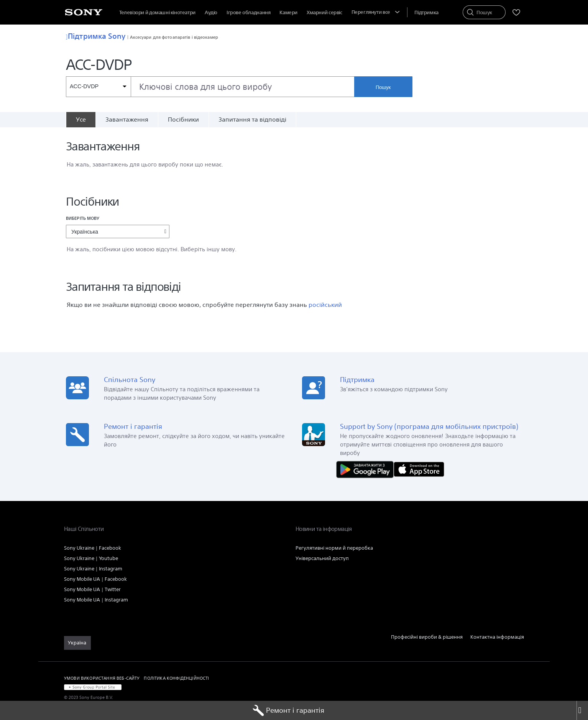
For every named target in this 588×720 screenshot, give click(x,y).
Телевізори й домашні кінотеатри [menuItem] (157, 12)
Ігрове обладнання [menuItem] (248, 12)
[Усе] (81, 120)
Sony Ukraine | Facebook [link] (93, 548)
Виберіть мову (83, 218)
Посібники (183, 119)
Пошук (383, 87)
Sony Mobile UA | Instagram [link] (96, 600)
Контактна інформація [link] (497, 637)
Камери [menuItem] (288, 12)
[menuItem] (324, 12)
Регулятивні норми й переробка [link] (334, 548)
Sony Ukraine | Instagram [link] (93, 569)
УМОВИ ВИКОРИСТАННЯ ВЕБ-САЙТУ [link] (102, 678)
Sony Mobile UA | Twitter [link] (92, 589)
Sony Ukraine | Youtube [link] (91, 558)
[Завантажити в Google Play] (367, 469)
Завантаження (127, 119)
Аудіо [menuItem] (211, 12)
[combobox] (210, 87)
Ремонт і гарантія (288, 710)
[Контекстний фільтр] (98, 87)
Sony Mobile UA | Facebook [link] (95, 579)
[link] (77, 643)
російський (325, 305)
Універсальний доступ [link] (322, 558)
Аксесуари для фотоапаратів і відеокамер (174, 37)
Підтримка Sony (96, 36)
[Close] (582, 710)
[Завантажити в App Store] (419, 469)
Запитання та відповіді (252, 119)
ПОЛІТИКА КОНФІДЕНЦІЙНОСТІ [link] (176, 678)
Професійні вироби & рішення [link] (427, 637)
